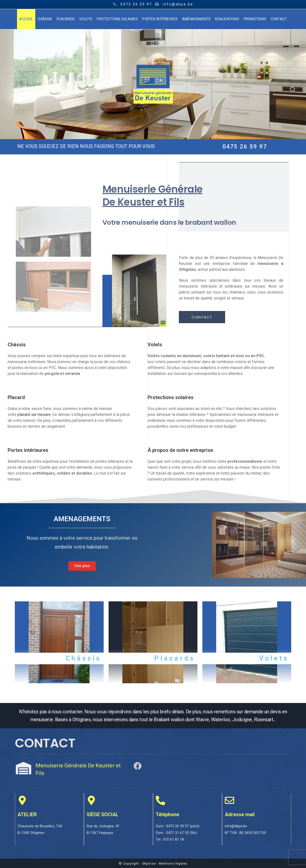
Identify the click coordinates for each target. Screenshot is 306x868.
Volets (274, 658)
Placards (175, 658)
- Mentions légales (172, 863)
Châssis (83, 658)
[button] (202, 317)
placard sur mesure (34, 415)
